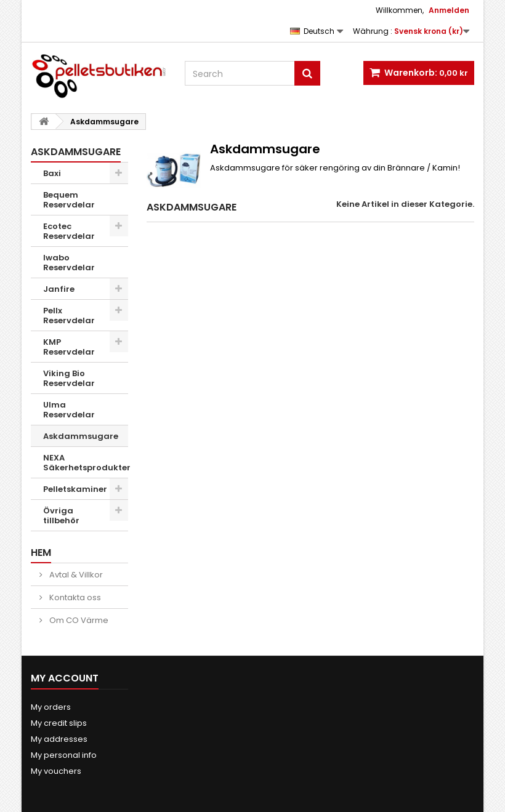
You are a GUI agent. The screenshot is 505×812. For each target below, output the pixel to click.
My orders (51, 707)
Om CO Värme (78, 620)
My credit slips (59, 723)
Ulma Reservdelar (69, 410)
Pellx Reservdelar (69, 316)
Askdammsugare (81, 436)
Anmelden (449, 10)
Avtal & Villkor (75, 575)
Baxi (52, 173)
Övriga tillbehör (61, 516)
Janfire (59, 289)
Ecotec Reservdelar (69, 231)
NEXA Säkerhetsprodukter (86, 463)
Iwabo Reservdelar (69, 263)
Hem (41, 553)
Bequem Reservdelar (69, 200)
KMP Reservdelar (69, 347)
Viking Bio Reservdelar (69, 378)
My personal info (64, 755)
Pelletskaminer (75, 489)
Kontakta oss (74, 597)
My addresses (59, 739)
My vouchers (56, 771)
